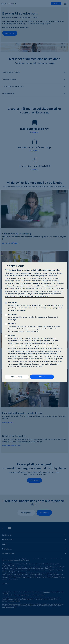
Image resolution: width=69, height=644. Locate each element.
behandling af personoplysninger (22, 291)
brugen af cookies (56, 289)
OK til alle (42, 377)
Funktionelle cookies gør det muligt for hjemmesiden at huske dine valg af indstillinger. (33, 317)
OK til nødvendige (17, 377)
